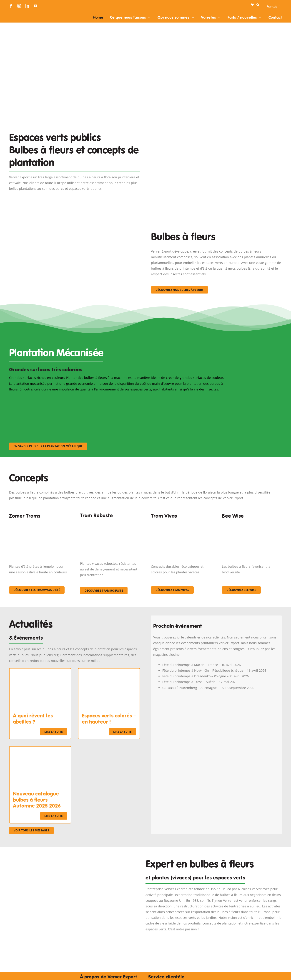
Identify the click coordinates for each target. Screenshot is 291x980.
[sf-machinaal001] (42, 398)
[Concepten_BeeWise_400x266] (252, 524)
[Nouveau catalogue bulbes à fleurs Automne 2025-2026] (40, 749)
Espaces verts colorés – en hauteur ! (109, 719)
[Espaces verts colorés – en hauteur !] (109, 671)
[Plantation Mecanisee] (216, 120)
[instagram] (19, 6)
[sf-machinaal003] (192, 398)
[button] (258, 5)
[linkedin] (27, 6)
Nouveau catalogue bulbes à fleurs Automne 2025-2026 (37, 800)
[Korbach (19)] (181, 524)
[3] (75, 220)
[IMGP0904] (110, 522)
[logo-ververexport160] (18, 13)
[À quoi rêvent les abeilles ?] (40, 671)
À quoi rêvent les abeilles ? (33, 719)
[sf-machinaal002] (117, 398)
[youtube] (35, 6)
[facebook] (11, 6)
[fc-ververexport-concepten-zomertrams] (39, 524)
